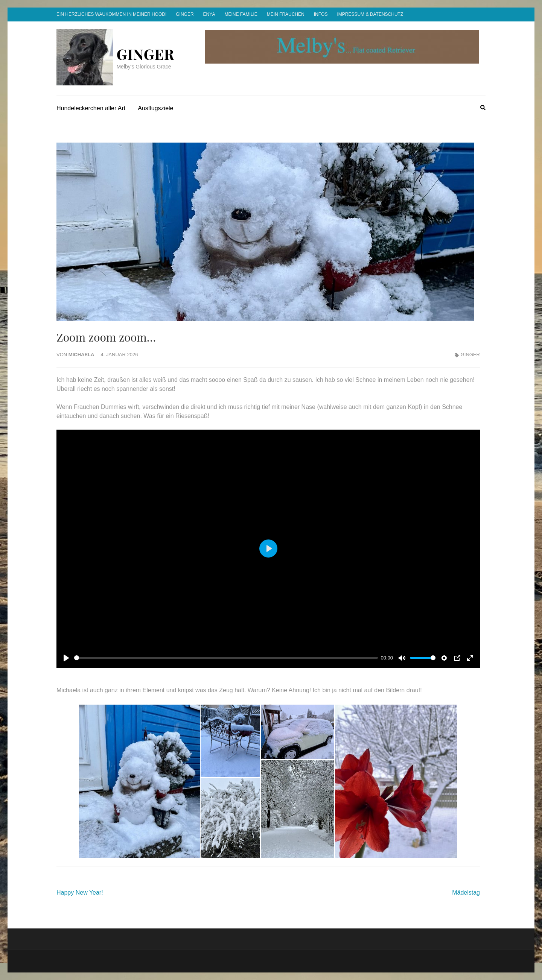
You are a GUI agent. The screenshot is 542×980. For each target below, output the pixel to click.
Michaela (81, 355)
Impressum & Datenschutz (370, 14)
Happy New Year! (80, 893)
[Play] (66, 658)
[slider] (226, 658)
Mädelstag (466, 893)
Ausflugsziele (155, 108)
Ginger (185, 14)
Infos (321, 14)
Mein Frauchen (286, 14)
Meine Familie (241, 14)
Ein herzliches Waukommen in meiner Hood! (111, 14)
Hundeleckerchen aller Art (91, 108)
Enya (209, 14)
